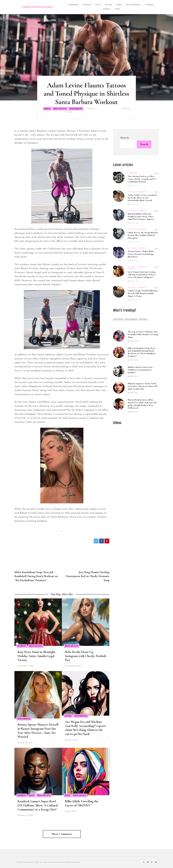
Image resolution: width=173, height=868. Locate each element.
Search (125, 138)
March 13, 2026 (133, 281)
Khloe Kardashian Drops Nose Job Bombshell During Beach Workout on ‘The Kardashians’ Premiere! (142, 352)
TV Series (149, 5)
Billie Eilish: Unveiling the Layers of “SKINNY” (82, 803)
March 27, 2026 (133, 204)
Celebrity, (142, 267)
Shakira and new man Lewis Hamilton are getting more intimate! (140, 370)
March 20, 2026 (133, 242)
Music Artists (60, 109)
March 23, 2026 (133, 223)
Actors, (132, 192)
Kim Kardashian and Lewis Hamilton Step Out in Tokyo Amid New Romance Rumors (141, 216)
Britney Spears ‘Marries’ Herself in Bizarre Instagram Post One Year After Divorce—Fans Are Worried (38, 731)
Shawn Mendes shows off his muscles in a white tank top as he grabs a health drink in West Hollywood (142, 404)
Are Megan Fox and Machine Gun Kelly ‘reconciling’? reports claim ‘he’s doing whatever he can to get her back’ (85, 728)
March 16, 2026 (133, 260)
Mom (117, 9)
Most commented (131, 319)
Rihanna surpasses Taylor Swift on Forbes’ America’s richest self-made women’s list (143, 386)
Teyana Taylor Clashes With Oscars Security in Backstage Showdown (141, 254)
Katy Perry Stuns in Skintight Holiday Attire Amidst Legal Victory (36, 656)
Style (98, 5)
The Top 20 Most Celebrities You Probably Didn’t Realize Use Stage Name (143, 334)
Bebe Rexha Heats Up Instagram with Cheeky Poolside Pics (86, 656)
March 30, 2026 (133, 185)
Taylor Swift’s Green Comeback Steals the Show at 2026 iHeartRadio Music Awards (142, 198)
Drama (131, 269)
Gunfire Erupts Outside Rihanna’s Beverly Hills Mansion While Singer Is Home (143, 293)
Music (119, 5)
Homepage (74, 5)
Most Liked (143, 319)
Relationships (133, 5)
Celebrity (22, 646)
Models (107, 9)
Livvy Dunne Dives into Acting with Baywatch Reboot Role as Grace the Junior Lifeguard (142, 275)
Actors (108, 5)
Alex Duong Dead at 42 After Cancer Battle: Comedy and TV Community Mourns (142, 179)
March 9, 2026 (133, 300)
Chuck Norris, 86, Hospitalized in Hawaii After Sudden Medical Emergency (143, 235)
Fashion (87, 5)
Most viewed (118, 319)
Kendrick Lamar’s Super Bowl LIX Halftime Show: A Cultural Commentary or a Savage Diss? (38, 805)
